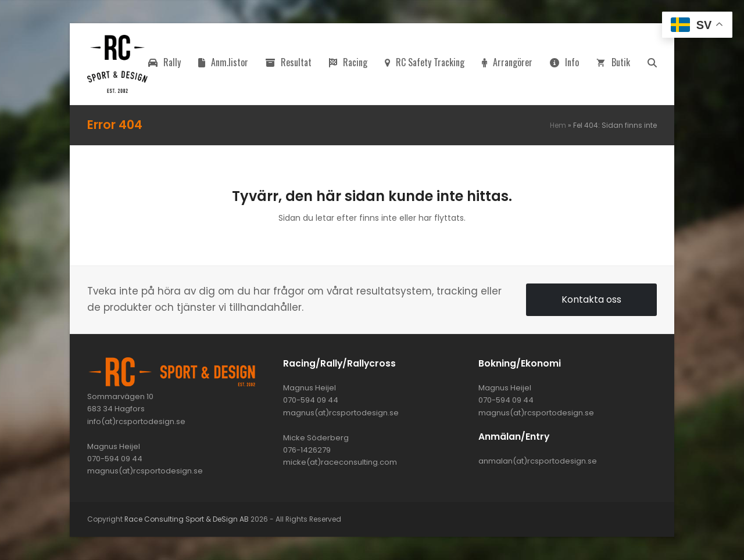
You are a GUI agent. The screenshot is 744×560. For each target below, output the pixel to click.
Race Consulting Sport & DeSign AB (187, 519)
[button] (652, 64)
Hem (558, 125)
